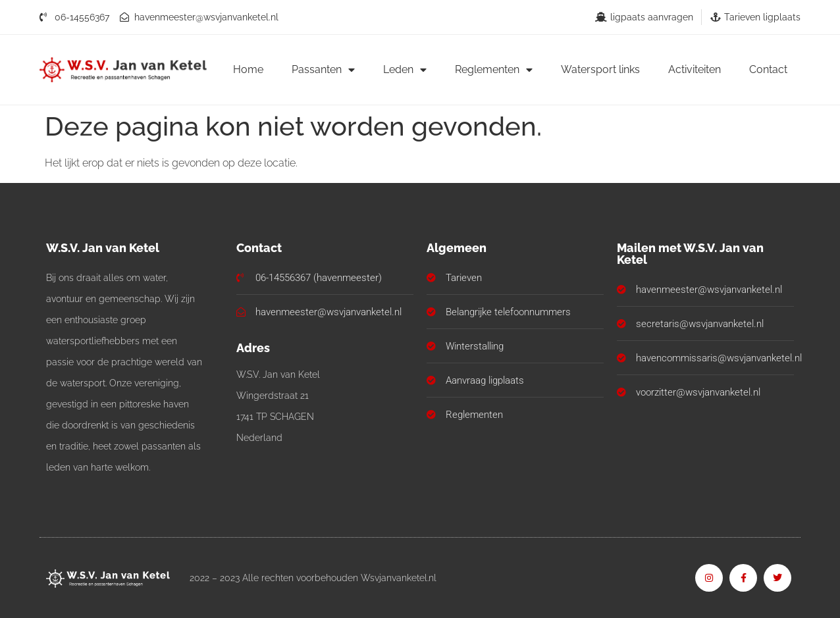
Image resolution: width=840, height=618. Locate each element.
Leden (405, 70)
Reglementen (494, 70)
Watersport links (600, 69)
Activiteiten (695, 69)
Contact (768, 69)
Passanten (323, 70)
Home (248, 69)
